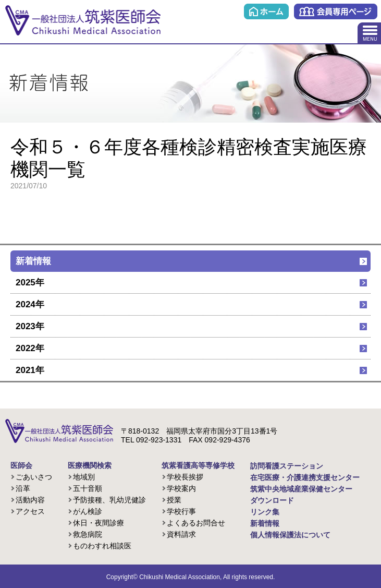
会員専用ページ (336, 11)
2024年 (30, 304)
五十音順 (88, 488)
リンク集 (265, 512)
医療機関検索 (90, 465)
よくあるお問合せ (196, 523)
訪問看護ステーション (287, 466)
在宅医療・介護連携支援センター (305, 477)
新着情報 (33, 261)
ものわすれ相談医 (102, 546)
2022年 (30, 348)
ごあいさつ (34, 477)
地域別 (84, 477)
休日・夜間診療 (99, 523)
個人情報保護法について (290, 535)
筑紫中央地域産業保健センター (301, 489)
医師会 (21, 465)
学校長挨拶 (185, 477)
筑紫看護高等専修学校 (198, 465)
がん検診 (88, 511)
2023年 (30, 326)
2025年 (30, 283)
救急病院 (88, 534)
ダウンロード (272, 500)
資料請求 (181, 534)
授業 (174, 500)
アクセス (30, 511)
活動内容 (30, 500)
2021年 (30, 370)
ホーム (266, 11)
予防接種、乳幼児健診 (109, 500)
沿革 (23, 488)
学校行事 (181, 511)
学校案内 (181, 488)
